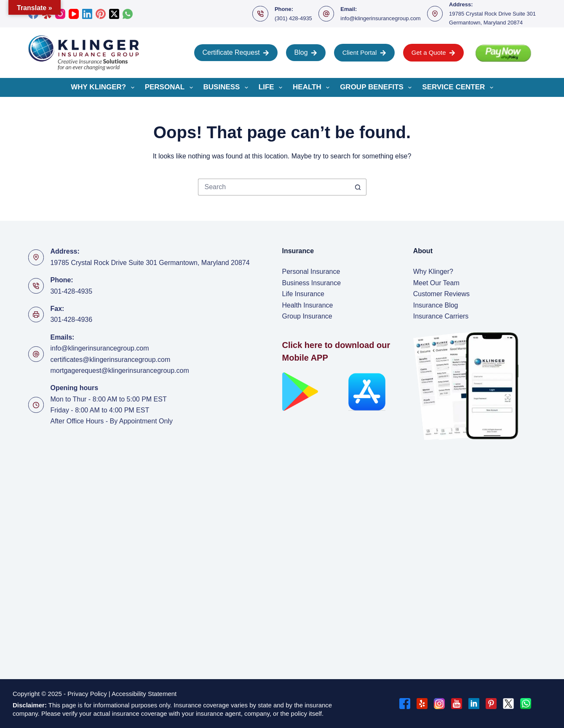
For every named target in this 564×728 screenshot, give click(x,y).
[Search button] (358, 187)
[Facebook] (405, 704)
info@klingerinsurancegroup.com (380, 18)
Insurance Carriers (441, 316)
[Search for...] (274, 187)
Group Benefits (377, 88)
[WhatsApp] (128, 14)
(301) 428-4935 (293, 18)
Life (272, 88)
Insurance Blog (436, 305)
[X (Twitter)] (114, 14)
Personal (171, 88)
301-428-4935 (71, 291)
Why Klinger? (104, 88)
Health (313, 88)
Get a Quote (433, 52)
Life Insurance (303, 294)
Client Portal (364, 52)
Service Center (459, 88)
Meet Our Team (436, 283)
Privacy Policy (87, 694)
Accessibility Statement (145, 694)
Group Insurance (307, 316)
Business (227, 88)
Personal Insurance (311, 272)
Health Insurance (308, 305)
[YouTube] (74, 14)
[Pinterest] (101, 14)
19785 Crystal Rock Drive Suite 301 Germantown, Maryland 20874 (150, 263)
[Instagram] (439, 704)
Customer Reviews (441, 294)
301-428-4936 (71, 320)
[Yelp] (422, 704)
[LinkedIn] (87, 14)
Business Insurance (312, 283)
